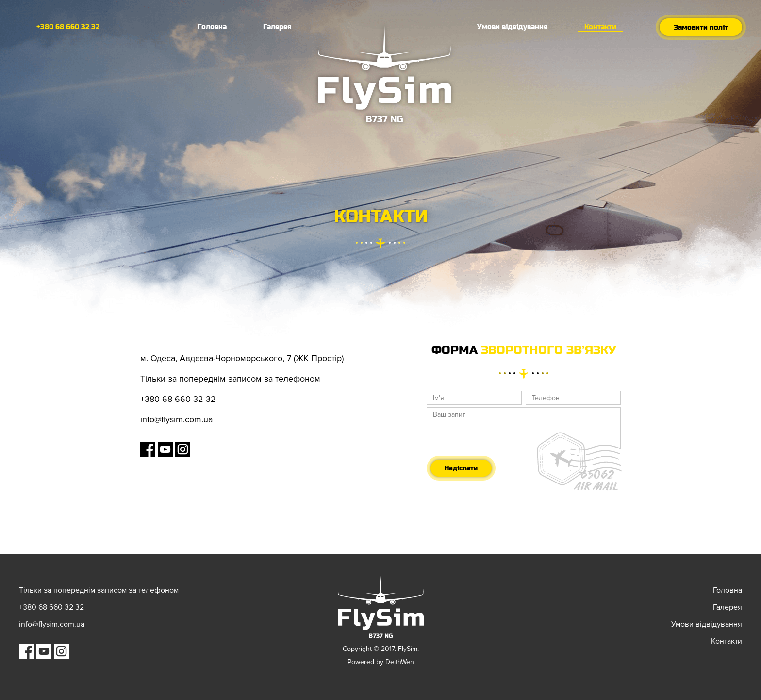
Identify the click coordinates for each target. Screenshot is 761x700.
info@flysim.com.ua (176, 419)
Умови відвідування (513, 27)
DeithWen (400, 662)
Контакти (600, 27)
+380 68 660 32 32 (68, 27)
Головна (212, 27)
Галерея (277, 27)
